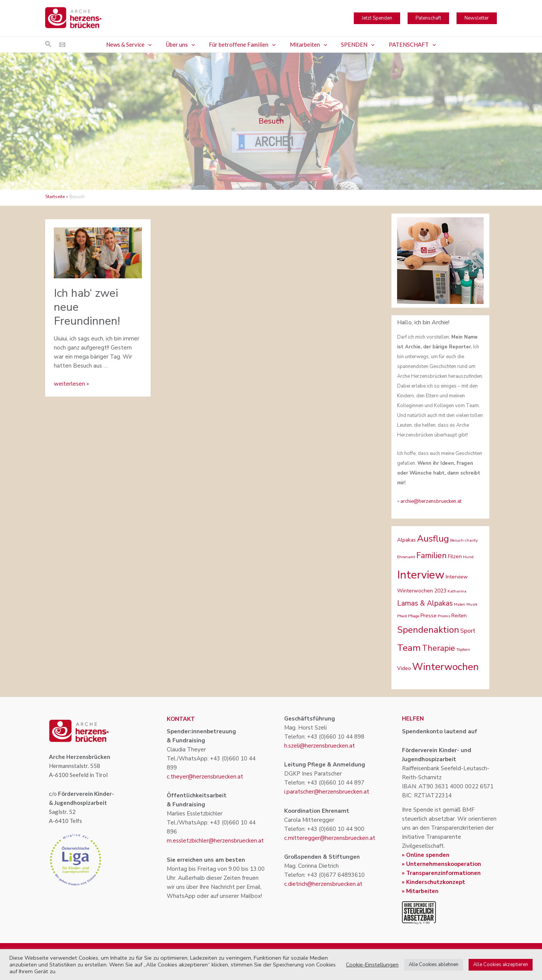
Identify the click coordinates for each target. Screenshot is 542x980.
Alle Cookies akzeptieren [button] (501, 965)
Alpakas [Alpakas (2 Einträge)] (406, 540)
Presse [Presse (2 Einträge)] (429, 616)
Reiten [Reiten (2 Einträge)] (459, 616)
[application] (155, 44)
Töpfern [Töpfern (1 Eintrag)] (463, 650)
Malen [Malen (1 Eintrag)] (460, 604)
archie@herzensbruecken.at (431, 501)
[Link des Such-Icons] (49, 45)
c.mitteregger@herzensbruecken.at (330, 838)
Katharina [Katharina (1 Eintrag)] (457, 591)
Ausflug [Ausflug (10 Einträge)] (433, 539)
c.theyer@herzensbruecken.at (205, 777)
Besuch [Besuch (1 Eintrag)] (457, 540)
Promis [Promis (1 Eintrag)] (444, 616)
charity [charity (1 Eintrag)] (471, 540)
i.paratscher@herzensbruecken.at (327, 792)
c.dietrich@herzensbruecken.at (323, 884)
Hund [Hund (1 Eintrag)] (468, 557)
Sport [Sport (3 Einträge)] (468, 631)
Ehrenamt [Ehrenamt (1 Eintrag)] (406, 557)
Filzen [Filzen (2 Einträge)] (455, 556)
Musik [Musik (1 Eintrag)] (472, 604)
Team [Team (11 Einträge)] (409, 648)
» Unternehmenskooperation (442, 864)
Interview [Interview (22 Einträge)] (421, 575)
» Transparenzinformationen (441, 873)
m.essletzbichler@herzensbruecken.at (215, 841)
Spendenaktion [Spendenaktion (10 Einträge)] (428, 630)
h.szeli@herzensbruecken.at (320, 746)
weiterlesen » (71, 384)
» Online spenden (426, 855)
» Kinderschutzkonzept (434, 882)
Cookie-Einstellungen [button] (372, 965)
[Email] (62, 45)
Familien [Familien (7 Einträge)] (432, 556)
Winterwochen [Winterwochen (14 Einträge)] (445, 667)
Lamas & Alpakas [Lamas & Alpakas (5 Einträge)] (425, 603)
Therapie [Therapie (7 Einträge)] (438, 648)
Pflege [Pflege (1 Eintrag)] (414, 616)
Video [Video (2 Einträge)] (404, 668)
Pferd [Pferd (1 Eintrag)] (402, 616)
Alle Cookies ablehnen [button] (434, 965)
